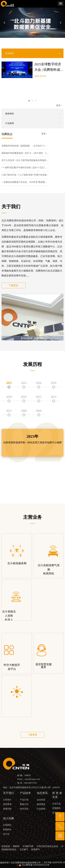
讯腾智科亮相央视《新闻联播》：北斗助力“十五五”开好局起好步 (25, 146)
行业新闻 (10, 123)
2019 (54, 383)
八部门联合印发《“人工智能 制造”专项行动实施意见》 (25, 175)
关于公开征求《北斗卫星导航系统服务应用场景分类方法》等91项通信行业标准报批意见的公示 (25, 161)
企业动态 (10, 53)
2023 (9, 383)
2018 (9, 397)
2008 (24, 411)
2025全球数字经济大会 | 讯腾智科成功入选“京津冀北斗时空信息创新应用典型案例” (49, 67)
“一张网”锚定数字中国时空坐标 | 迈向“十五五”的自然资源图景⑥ (25, 168)
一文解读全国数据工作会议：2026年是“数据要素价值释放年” (25, 183)
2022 (24, 383)
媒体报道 (10, 114)
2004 (39, 411)
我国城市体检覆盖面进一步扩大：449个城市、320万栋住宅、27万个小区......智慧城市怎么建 (25, 154)
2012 (9, 411)
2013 (54, 397)
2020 (39, 383)
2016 (24, 397)
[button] (61, 4)
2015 (39, 397)
